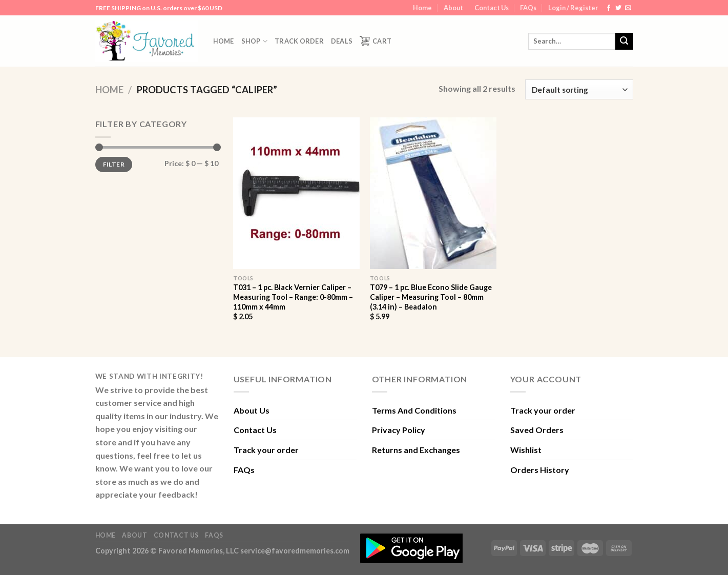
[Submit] (624, 42)
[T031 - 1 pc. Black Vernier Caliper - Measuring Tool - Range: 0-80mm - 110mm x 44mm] (296, 193)
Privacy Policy (399, 430)
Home (422, 8)
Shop (254, 41)
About (453, 8)
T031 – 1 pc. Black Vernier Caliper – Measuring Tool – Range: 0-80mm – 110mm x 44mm (293, 297)
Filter (114, 164)
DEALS (342, 41)
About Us (252, 410)
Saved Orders (537, 430)
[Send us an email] (628, 8)
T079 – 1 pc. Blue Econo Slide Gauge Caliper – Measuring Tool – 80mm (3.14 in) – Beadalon (431, 297)
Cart (376, 41)
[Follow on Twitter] (618, 8)
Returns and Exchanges (416, 450)
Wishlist (526, 450)
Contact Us (492, 8)
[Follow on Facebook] (609, 8)
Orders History (540, 470)
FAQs (528, 8)
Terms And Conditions (414, 410)
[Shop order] (579, 89)
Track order (299, 41)
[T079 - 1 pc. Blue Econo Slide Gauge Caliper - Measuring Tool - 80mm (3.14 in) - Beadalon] (433, 193)
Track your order (266, 450)
